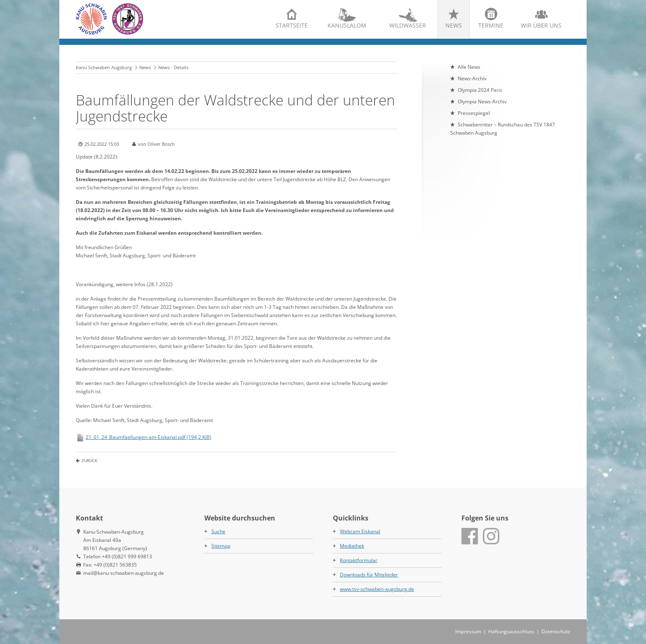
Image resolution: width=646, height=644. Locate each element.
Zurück (89, 460)
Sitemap (221, 546)
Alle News (469, 67)
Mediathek (352, 546)
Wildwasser (408, 25)
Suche (218, 531)
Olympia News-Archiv (482, 101)
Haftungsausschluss (511, 631)
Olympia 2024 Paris (480, 90)
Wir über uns (541, 25)
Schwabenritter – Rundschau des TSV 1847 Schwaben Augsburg (503, 129)
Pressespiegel (474, 113)
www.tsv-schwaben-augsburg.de (377, 589)
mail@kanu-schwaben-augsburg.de (124, 573)
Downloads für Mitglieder (369, 575)
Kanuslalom (347, 25)
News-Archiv (472, 78)
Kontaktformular (359, 560)
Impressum (468, 631)
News (454, 25)
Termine (491, 25)
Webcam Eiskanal (360, 531)
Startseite (292, 25)
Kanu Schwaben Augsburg (104, 67)
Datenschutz (556, 631)
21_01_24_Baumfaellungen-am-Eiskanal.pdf (149, 437)
